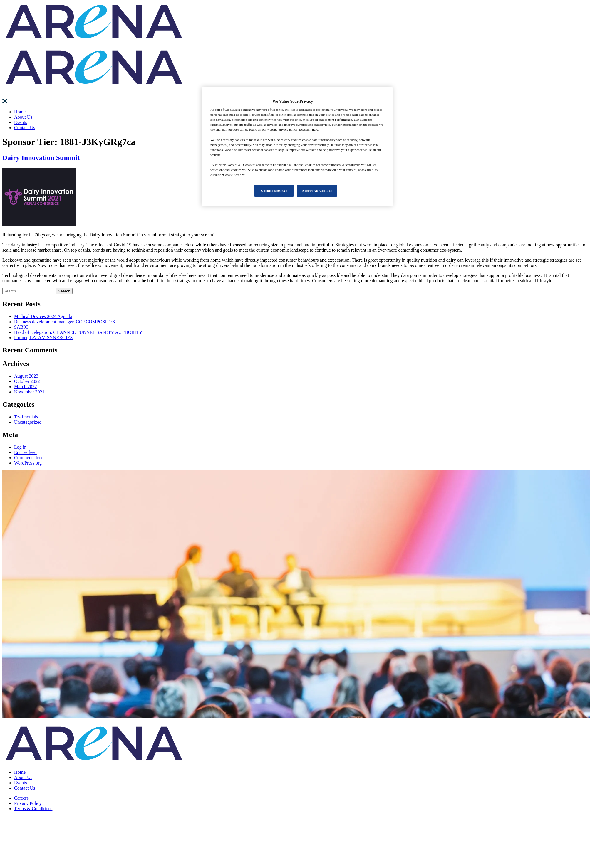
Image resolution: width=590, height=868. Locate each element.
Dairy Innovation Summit (41, 158)
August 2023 (26, 376)
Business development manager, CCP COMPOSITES (64, 322)
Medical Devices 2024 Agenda (43, 316)
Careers (21, 798)
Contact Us (25, 128)
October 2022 (27, 381)
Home (20, 112)
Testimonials (26, 417)
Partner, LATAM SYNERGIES (43, 338)
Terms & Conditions (33, 809)
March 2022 (26, 387)
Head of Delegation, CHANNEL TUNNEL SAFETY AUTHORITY (78, 332)
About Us (23, 117)
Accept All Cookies (317, 191)
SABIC (21, 327)
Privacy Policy (28, 803)
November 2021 (29, 392)
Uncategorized (28, 422)
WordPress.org (28, 463)
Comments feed (29, 458)
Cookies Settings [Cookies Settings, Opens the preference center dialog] (274, 191)
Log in (20, 447)
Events (21, 122)
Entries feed (25, 452)
